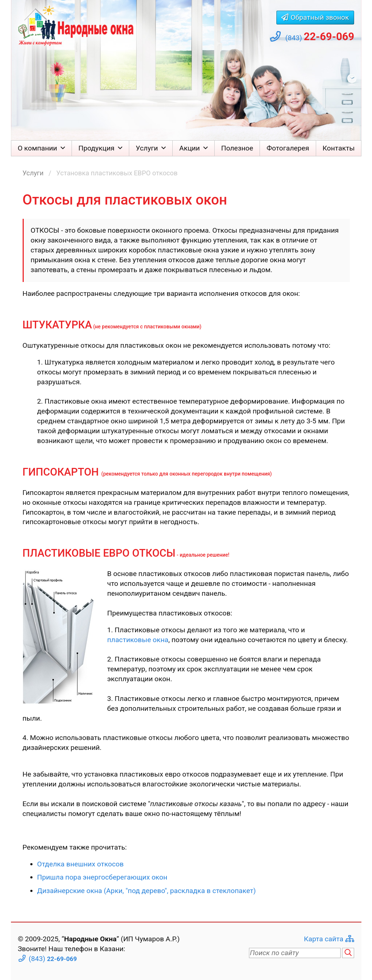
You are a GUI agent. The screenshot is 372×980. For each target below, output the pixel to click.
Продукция (97, 148)
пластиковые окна (138, 640)
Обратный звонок (320, 17)
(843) (320, 37)
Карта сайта (323, 939)
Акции (189, 148)
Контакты (339, 148)
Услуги (147, 148)
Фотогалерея (288, 148)
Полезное (237, 148)
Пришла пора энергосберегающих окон (102, 877)
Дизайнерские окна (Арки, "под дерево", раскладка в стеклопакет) (147, 891)
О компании (37, 148)
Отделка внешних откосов (80, 864)
